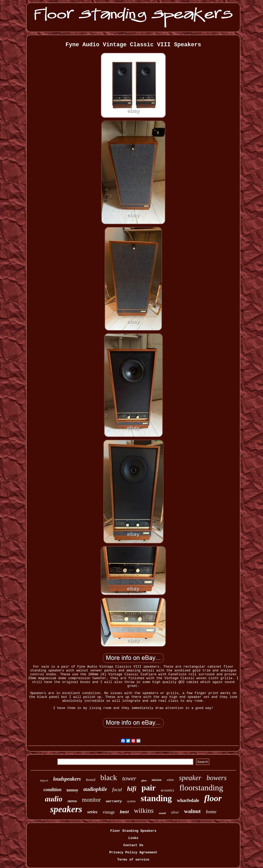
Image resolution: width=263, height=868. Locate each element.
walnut (192, 811)
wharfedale (188, 800)
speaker (190, 778)
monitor (91, 800)
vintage (109, 812)
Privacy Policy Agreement (133, 852)
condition (52, 790)
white (170, 780)
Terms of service (133, 860)
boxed (91, 780)
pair (149, 788)
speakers (66, 809)
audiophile (95, 789)
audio (54, 799)
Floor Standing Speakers (133, 831)
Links (133, 838)
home (211, 812)
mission (157, 780)
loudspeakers (67, 779)
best (124, 812)
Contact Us (133, 845)
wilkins (144, 811)
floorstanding (201, 788)
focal (117, 789)
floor (213, 798)
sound (162, 813)
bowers (217, 778)
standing (156, 798)
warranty (114, 801)
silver (175, 812)
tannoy (72, 790)
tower (129, 778)
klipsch (44, 780)
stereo (72, 801)
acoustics (167, 790)
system (131, 801)
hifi (132, 789)
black (109, 777)
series (92, 812)
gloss (144, 781)
